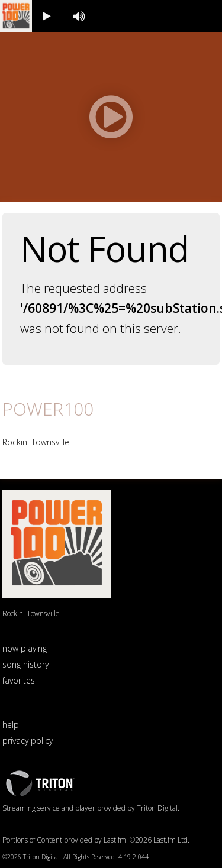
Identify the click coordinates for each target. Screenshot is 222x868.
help (11, 725)
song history (25, 664)
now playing (25, 648)
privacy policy (28, 741)
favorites (19, 680)
